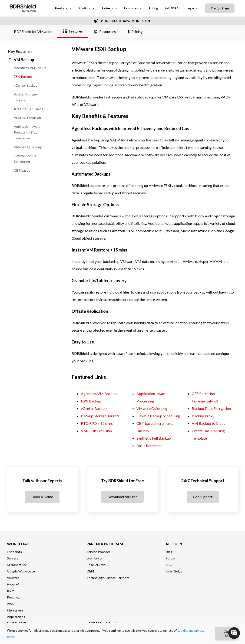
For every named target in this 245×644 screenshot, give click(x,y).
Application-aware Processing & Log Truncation (27, 132)
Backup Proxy (203, 416)
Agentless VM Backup (30, 68)
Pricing (135, 31)
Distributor (94, 558)
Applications (16, 617)
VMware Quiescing (28, 147)
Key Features (20, 51)
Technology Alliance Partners (108, 578)
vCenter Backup (26, 85)
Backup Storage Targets (100, 416)
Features (73, 31)
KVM (11, 591)
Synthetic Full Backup (154, 438)
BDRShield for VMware (33, 31)
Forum (171, 558)
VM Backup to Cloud (209, 423)
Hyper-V (13, 584)
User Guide (174, 571)
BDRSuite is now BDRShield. (122, 21)
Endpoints (14, 552)
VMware (13, 578)
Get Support (203, 497)
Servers (13, 558)
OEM (90, 571)
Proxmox (13, 597)
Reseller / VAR (97, 565)
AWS (11, 604)
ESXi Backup (23, 77)
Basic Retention (149, 446)
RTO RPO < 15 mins (28, 109)
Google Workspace (21, 571)
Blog (169, 552)
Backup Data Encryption (211, 408)
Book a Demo (42, 497)
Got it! (227, 634)
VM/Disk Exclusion (27, 118)
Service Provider (98, 552)
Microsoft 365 (17, 565)
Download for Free (122, 497)
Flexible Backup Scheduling (158, 416)
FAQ (169, 565)
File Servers (15, 610)
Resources (105, 31)
